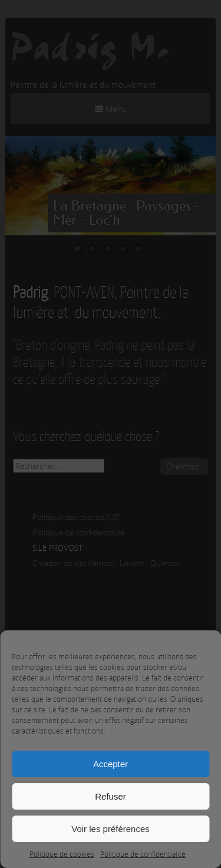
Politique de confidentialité (143, 854)
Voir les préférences (111, 829)
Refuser (111, 796)
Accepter (111, 764)
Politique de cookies (62, 854)
